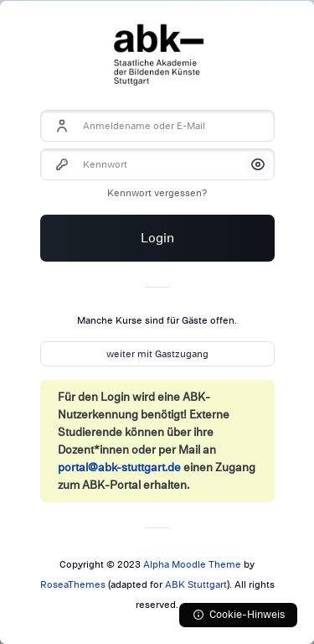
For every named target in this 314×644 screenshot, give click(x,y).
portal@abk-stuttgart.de (119, 467)
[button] (258, 164)
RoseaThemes (73, 584)
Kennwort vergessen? (157, 193)
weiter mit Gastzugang (157, 354)
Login (157, 238)
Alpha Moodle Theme (192, 564)
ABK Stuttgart (196, 584)
